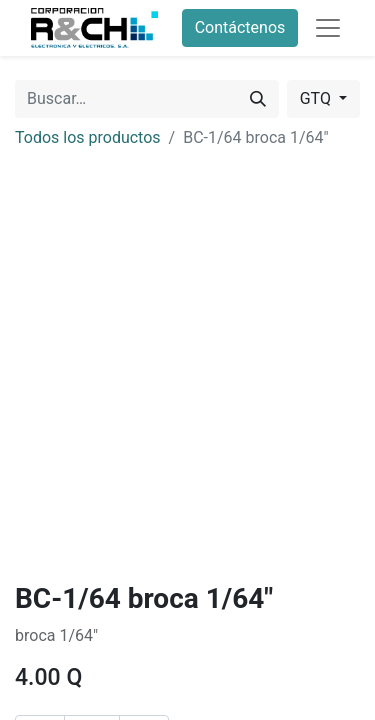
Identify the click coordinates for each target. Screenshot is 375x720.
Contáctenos (240, 27)
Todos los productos (88, 137)
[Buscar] (258, 99)
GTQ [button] (317, 98)
